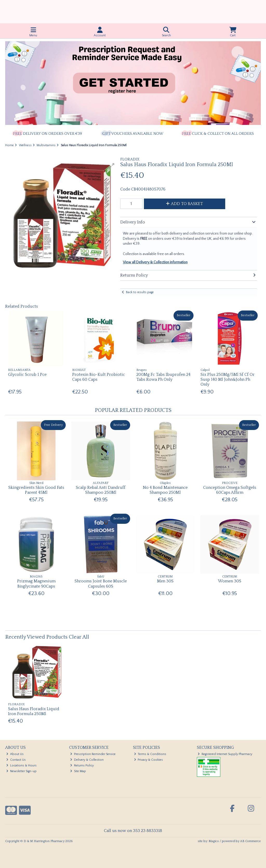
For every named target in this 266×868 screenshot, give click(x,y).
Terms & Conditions (150, 754)
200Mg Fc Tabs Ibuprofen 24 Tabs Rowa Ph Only (163, 377)
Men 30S (165, 581)
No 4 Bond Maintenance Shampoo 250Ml (165, 490)
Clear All (79, 637)
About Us (15, 754)
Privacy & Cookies (149, 760)
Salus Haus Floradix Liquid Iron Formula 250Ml (34, 711)
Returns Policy (82, 765)
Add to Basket (184, 204)
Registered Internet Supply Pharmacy (225, 754)
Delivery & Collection (87, 760)
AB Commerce (250, 841)
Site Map (78, 771)
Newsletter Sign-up (21, 771)
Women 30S (230, 581)
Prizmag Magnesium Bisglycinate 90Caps (36, 584)
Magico (214, 841)
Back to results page (140, 292)
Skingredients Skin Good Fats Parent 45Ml (36, 490)
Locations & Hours (21, 765)
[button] (112, 166)
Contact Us (16, 760)
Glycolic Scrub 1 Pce (27, 375)
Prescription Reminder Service (93, 754)
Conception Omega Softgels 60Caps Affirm (230, 490)
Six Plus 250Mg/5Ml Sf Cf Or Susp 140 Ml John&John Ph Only (228, 379)
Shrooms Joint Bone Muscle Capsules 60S (101, 584)
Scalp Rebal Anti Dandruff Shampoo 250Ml (101, 490)
